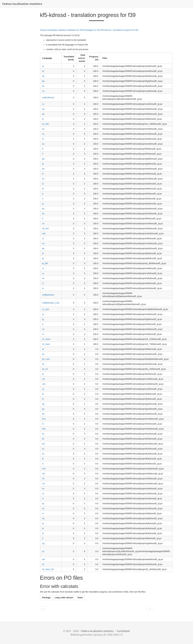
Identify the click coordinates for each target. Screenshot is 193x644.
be (43, 76)
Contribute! (123, 631)
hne (44, 419)
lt (43, 219)
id (43, 189)
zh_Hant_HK (48, 569)
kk (43, 439)
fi (43, 149)
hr (43, 424)
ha (43, 414)
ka (43, 209)
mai (44, 469)
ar (43, 66)
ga (43, 404)
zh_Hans (46, 339)
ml (43, 479)
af (43, 349)
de (43, 114)
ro (43, 268)
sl (43, 283)
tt (43, 538)
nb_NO (45, 229)
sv (43, 314)
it (43, 199)
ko (43, 214)
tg (43, 319)
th (43, 533)
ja (43, 204)
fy (43, 399)
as (43, 354)
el (43, 119)
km (44, 444)
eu (43, 144)
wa (43, 559)
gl (43, 164)
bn (43, 364)
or (43, 499)
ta (43, 523)
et (43, 139)
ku (43, 454)
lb (43, 459)
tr (43, 324)
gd (43, 159)
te (43, 528)
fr (43, 154)
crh (44, 379)
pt (43, 258)
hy (43, 434)
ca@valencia (48, 97)
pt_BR (45, 263)
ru (43, 273)
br (43, 374)
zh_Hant (46, 344)
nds (44, 233)
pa (43, 248)
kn (43, 449)
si (43, 513)
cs (43, 104)
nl (43, 238)
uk (43, 329)
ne (43, 489)
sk (43, 278)
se (43, 508)
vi (43, 334)
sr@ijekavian (48, 295)
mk (44, 474)
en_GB (45, 124)
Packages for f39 (92, 30)
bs (43, 86)
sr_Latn (46, 309)
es (43, 134)
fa (43, 394)
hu (43, 179)
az (43, 71)
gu (43, 409)
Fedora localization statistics (22, 4)
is (43, 194)
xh (43, 564)
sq (43, 518)
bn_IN (45, 369)
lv (43, 464)
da (43, 109)
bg (43, 81)
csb (44, 384)
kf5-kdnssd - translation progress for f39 (119, 30)
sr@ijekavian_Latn (51, 303)
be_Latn (46, 359)
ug (43, 543)
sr (43, 288)
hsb (44, 429)
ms (44, 484)
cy (43, 389)
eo (43, 129)
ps (43, 503)
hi (43, 174)
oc (43, 494)
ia (43, 184)
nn (43, 243)
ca (43, 91)
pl (43, 253)
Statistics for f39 (75, 30)
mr (43, 224)
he (43, 169)
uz (43, 551)
